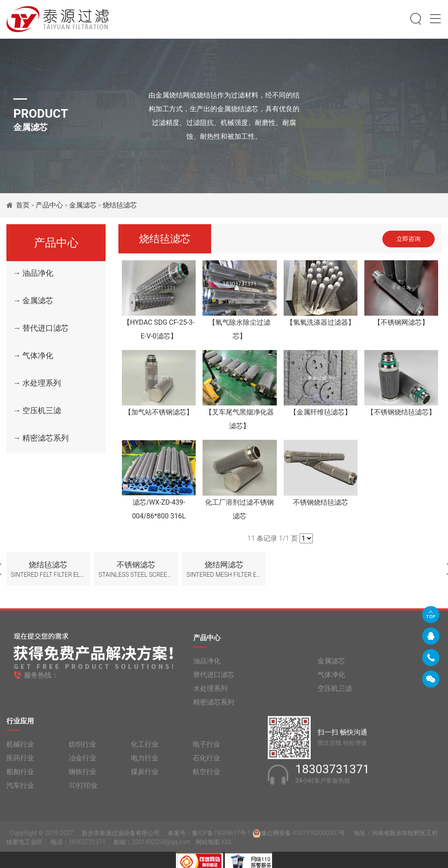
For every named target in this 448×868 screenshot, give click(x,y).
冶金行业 (82, 761)
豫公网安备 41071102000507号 (299, 836)
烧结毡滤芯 (120, 205)
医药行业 (20, 761)
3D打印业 (83, 789)
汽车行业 (20, 789)
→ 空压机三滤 (37, 410)
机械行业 (20, 748)
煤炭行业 (145, 775)
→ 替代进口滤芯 (41, 328)
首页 (23, 205)
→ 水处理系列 (37, 383)
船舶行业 (20, 775)
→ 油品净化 (33, 273)
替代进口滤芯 (214, 678)
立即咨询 (409, 239)
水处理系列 (210, 692)
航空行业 (206, 775)
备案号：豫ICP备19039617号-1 (209, 836)
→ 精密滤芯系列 (41, 438)
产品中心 (49, 205)
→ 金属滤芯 (33, 300)
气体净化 (331, 678)
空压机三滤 (335, 692)
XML (227, 845)
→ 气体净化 (33, 355)
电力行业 (145, 761)
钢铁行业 (82, 775)
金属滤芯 (83, 205)
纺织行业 (82, 748)
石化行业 (206, 761)
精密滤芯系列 (214, 705)
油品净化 (207, 664)
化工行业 (145, 748)
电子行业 (206, 748)
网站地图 (208, 845)
